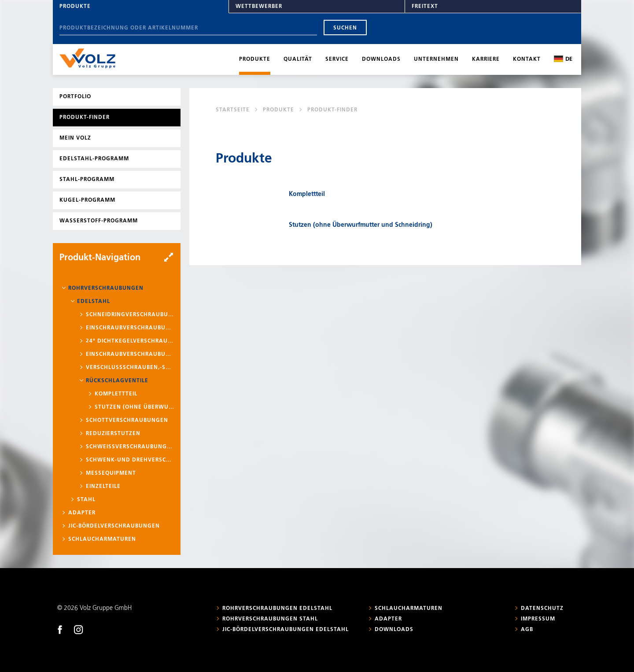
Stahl (86, 500)
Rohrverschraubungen (106, 288)
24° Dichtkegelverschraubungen (130, 341)
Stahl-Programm (87, 180)
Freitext (425, 7)
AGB (527, 630)
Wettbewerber (259, 7)
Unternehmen (436, 59)
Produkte (75, 7)
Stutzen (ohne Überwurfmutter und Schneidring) (134, 407)
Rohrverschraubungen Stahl (270, 619)
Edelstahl (94, 302)
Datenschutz (542, 609)
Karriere (486, 59)
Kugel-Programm (87, 200)
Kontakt (527, 59)
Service (337, 59)
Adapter (82, 513)
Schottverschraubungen (127, 421)
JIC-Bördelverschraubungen (114, 526)
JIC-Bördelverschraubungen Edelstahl (286, 630)
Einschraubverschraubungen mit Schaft (130, 354)
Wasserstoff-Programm (99, 221)
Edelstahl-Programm (94, 159)
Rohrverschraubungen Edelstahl (277, 609)
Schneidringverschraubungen (130, 315)
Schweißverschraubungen (130, 447)
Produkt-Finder (85, 118)
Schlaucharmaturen (102, 539)
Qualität (298, 59)
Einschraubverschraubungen (130, 328)
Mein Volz (75, 138)
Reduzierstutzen (113, 434)
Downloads (381, 59)
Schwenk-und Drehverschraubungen (130, 460)
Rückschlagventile (117, 381)
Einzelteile (103, 487)
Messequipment (111, 473)
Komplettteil (116, 394)
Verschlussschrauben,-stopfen (130, 368)
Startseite (233, 110)
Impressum (538, 619)
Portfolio (75, 97)
